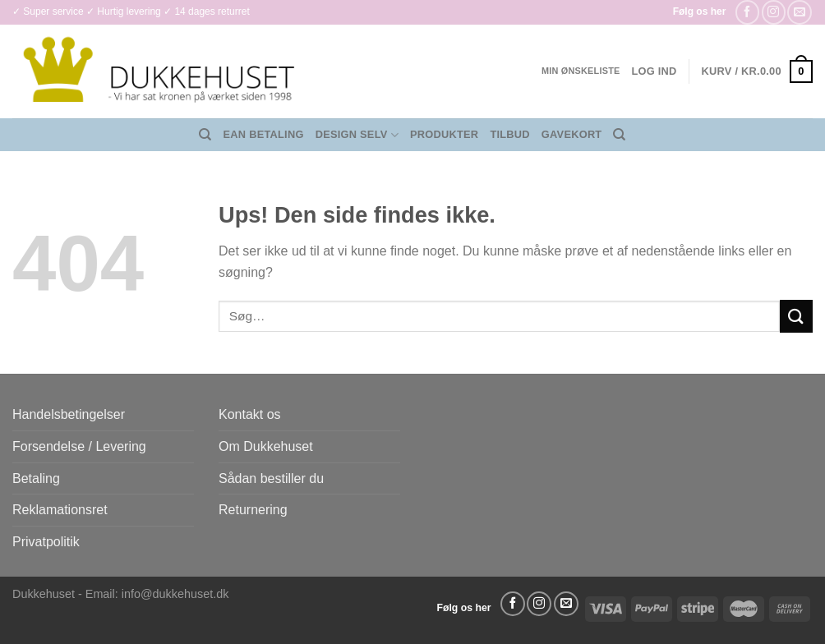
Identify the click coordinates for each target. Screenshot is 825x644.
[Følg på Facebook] (747, 12)
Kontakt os (250, 414)
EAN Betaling (264, 134)
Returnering (253, 510)
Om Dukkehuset (266, 446)
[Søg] (205, 135)
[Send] (796, 316)
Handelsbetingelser (69, 414)
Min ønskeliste (581, 71)
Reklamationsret (60, 510)
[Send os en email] (799, 12)
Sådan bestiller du (271, 478)
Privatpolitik (46, 542)
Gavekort (572, 134)
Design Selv (357, 135)
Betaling (36, 478)
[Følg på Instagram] (774, 12)
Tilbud (509, 134)
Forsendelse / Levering (79, 446)
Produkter (444, 134)
